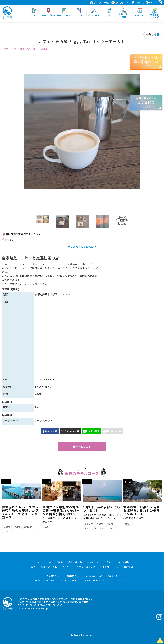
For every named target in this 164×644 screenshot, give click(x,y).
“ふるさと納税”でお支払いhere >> (146, 62)
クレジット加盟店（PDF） (94, 580)
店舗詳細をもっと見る (82, 246)
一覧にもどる (82, 446)
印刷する (153, 34)
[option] (82, 132)
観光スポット (75, 562)
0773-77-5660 (45, 379)
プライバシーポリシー (119, 580)
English (151, 2)
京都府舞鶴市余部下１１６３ (23, 234)
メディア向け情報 (124, 567)
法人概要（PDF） (54, 576)
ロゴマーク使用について (45, 580)
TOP (37, 562)
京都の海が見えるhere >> (146, 102)
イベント (67, 567)
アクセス (138, 2)
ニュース (49, 562)
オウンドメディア (86, 567)
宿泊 (33, 567)
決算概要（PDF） (74, 576)
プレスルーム (100, 2)
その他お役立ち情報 (69, 580)
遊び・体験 (124, 562)
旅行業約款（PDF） (95, 576)
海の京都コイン (121, 2)
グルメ (109, 562)
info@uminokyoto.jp (36, 608)
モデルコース (94, 562)
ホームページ (43, 421)
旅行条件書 (113, 576)
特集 (61, 562)
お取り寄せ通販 (49, 567)
